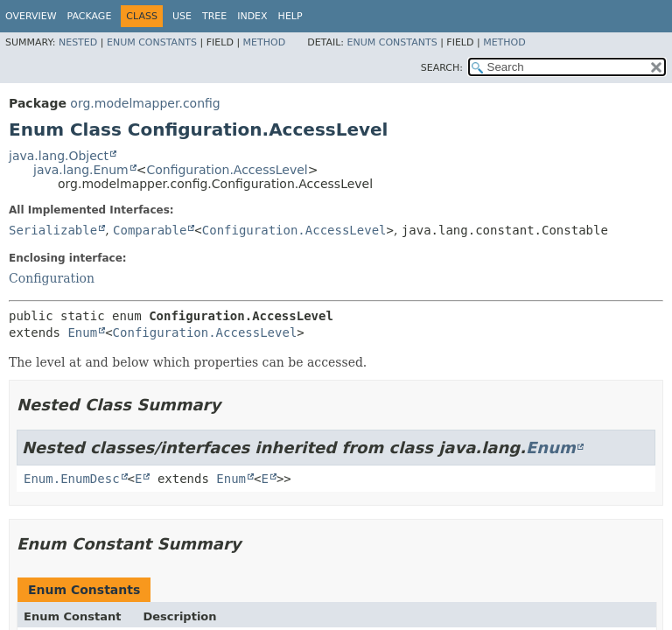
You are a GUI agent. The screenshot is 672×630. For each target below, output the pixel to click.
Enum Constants (152, 42)
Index (252, 16)
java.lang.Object (59, 156)
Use (182, 16)
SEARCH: (442, 68)
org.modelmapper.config (145, 103)
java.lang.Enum (81, 170)
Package (90, 16)
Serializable (53, 230)
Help (290, 16)
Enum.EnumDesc (72, 479)
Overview (31, 16)
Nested (78, 42)
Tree (214, 16)
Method (265, 42)
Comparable (150, 230)
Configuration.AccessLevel (227, 170)
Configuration (52, 278)
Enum (82, 332)
